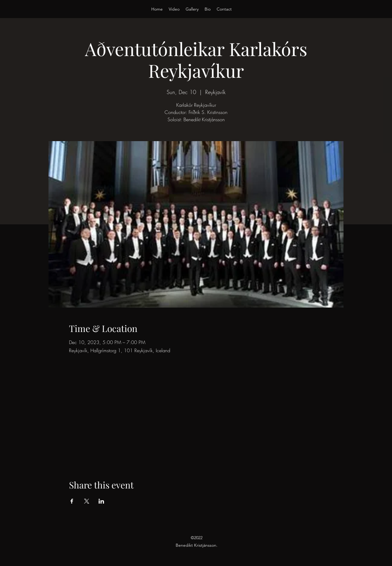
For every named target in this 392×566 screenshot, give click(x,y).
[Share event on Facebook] (72, 501)
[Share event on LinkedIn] (101, 501)
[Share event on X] (87, 501)
